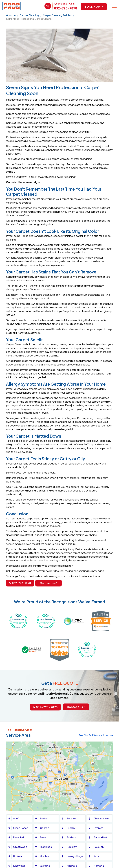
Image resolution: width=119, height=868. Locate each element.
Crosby (71, 828)
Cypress (98, 828)
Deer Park (19, 838)
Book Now (94, 7)
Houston (99, 847)
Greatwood (20, 847)
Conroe (45, 828)
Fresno (44, 838)
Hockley (72, 847)
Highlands (46, 847)
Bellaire (71, 819)
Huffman (18, 856)
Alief (16, 819)
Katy (96, 856)
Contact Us (48, 583)
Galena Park (100, 838)
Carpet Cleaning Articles (57, 15)
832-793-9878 (65, 8)
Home (11, 15)
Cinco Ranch (21, 828)
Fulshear (72, 838)
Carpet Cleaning (29, 15)
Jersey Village (75, 856)
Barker (44, 819)
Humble (44, 856)
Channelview (101, 819)
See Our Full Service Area (96, 735)
